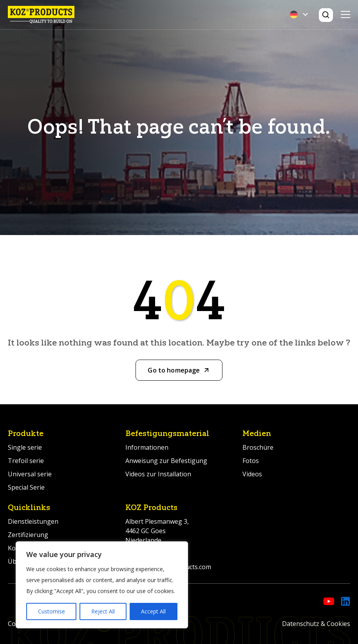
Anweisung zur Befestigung (166, 461)
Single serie (25, 447)
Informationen (147, 447)
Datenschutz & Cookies (316, 624)
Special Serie (26, 487)
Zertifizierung (28, 535)
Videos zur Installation (158, 474)
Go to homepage (174, 370)
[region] (102, 585)
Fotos (251, 461)
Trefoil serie (26, 461)
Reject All (103, 611)
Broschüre (258, 447)
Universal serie (30, 474)
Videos (252, 474)
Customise (52, 611)
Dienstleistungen (33, 521)
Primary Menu (345, 14)
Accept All (153, 611)
